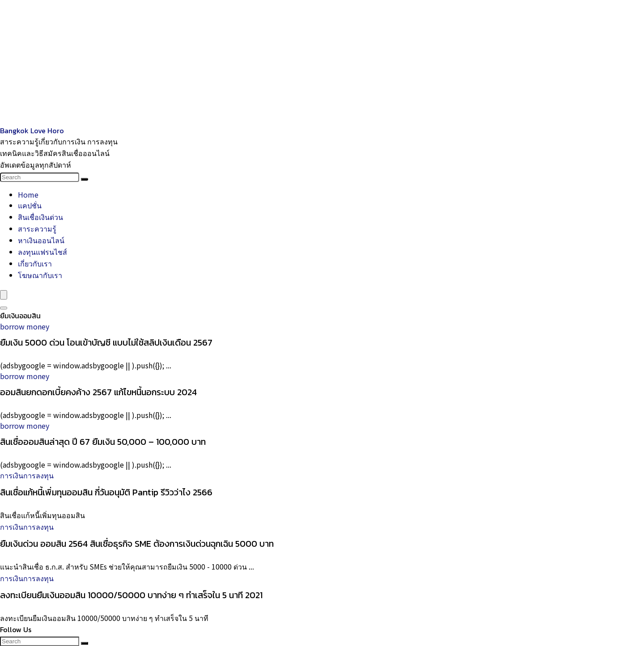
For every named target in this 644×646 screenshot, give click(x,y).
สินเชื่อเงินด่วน (40, 217)
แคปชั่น (30, 205)
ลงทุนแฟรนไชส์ (42, 252)
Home (28, 194)
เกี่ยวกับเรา (35, 263)
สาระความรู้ (37, 228)
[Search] (85, 179)
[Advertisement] (268, 63)
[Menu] (4, 295)
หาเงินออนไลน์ (41, 240)
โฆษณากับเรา (40, 275)
